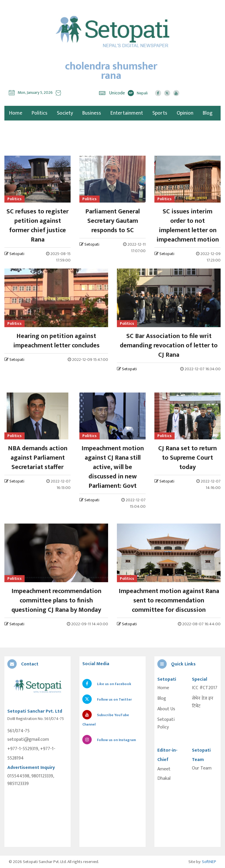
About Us (166, 709)
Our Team (202, 768)
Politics (40, 113)
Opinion (185, 113)
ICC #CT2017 (205, 688)
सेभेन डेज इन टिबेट (203, 702)
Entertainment (127, 113)
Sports (160, 113)
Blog (208, 113)
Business (92, 113)
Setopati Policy (166, 723)
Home (163, 688)
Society (65, 113)
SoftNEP (209, 862)
